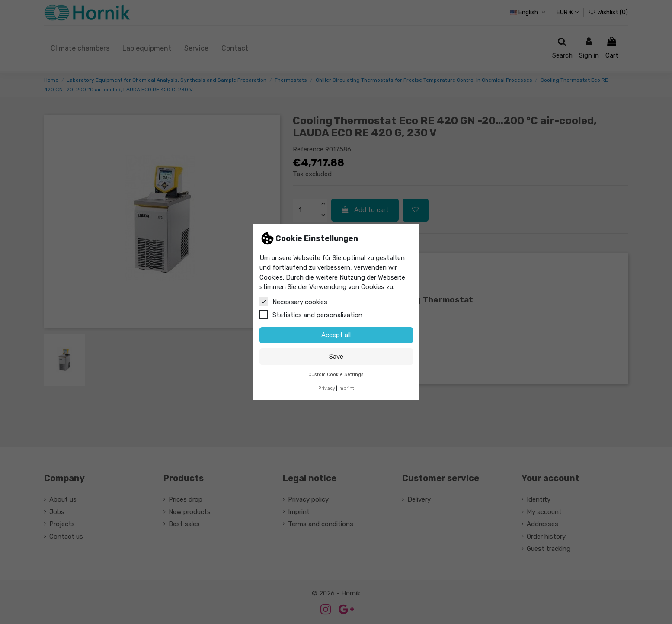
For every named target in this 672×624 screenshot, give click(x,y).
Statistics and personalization (311, 315)
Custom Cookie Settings (336, 375)
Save (336, 357)
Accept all (336, 335)
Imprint (346, 388)
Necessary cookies (293, 302)
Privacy (327, 388)
